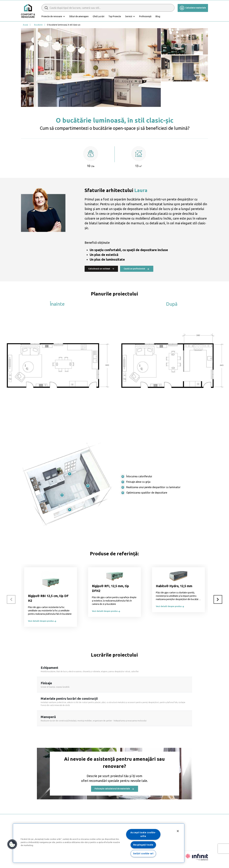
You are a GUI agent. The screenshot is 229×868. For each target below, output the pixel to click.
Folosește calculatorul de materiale (114, 789)
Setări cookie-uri (143, 854)
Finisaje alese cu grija (138, 482)
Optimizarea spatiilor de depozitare (147, 493)
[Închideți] (178, 831)
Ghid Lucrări (99, 16)
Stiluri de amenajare (79, 16)
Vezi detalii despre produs (42, 621)
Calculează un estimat (101, 269)
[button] (12, 844)
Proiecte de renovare (52, 16)
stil (195, 223)
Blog (158, 16)
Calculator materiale (193, 8)
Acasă (25, 25)
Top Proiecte (115, 16)
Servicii (129, 16)
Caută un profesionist (137, 269)
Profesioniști (145, 16)
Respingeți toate (143, 845)
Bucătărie (38, 25)
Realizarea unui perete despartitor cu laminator (153, 487)
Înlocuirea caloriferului (139, 476)
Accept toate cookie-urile (143, 834)
